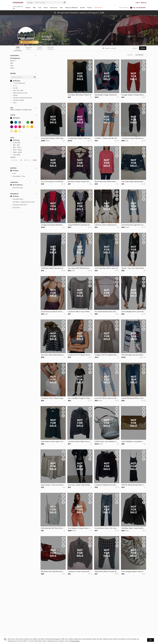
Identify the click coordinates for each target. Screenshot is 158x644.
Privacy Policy (75, 641)
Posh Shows (98, 8)
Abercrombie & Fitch (19, 93)
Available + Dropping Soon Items (23, 202)
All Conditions (16, 185)
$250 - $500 (16, 152)
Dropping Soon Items (19, 205)
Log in (138, 3)
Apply (35, 160)
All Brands (15, 81)
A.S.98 (14, 88)
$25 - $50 (15, 145)
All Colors (15, 118)
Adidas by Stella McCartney (21, 98)
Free (13, 173)
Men (34, 8)
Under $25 (15, 143)
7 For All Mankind (18, 83)
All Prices (15, 140)
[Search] (49, 2)
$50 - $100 (16, 147)
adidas (14, 95)
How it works (124, 8)
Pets (61, 8)
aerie (13, 103)
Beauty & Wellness (72, 8)
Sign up (144, 3)
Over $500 (15, 155)
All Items (14, 171)
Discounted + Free (18, 176)
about (135, 48)
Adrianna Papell (17, 100)
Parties (90, 8)
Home (46, 8)
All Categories (15, 58)
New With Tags (17, 188)
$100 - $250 (16, 150)
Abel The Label (17, 90)
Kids (40, 8)
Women (28, 8)
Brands (82, 8)
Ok (150, 640)
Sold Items (15, 208)
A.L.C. (14, 86)
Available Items (17, 199)
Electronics (54, 8)
